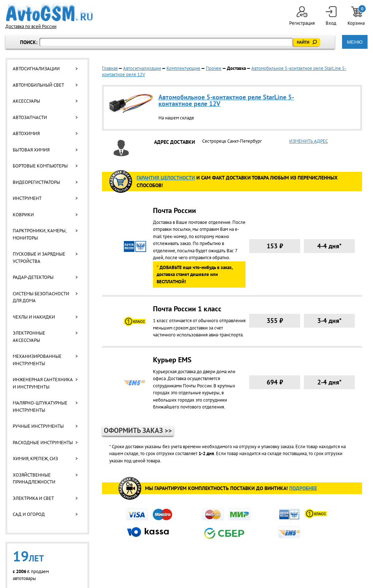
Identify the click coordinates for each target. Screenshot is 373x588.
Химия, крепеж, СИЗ (35, 459)
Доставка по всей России (31, 26)
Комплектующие (183, 68)
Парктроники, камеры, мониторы (40, 234)
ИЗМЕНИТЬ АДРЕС (309, 141)
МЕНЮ (355, 42)
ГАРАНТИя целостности (166, 178)
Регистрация (302, 16)
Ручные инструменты (38, 426)
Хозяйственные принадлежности (34, 479)
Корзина (357, 16)
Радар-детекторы (33, 277)
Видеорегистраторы (36, 182)
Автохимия (26, 133)
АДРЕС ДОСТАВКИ (174, 142)
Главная (110, 68)
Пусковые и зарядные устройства (39, 258)
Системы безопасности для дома (41, 297)
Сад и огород (29, 514)
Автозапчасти (30, 117)
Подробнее (303, 488)
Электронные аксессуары (29, 337)
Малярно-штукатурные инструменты (40, 407)
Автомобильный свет (38, 85)
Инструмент (27, 198)
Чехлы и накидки (34, 317)
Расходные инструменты (43, 443)
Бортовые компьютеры (40, 166)
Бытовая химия (31, 150)
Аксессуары (26, 101)
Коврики (23, 215)
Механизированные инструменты (37, 360)
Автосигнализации (36, 69)
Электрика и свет (33, 498)
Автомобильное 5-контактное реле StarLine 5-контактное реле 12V (226, 100)
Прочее (214, 68)
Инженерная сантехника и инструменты (43, 383)
